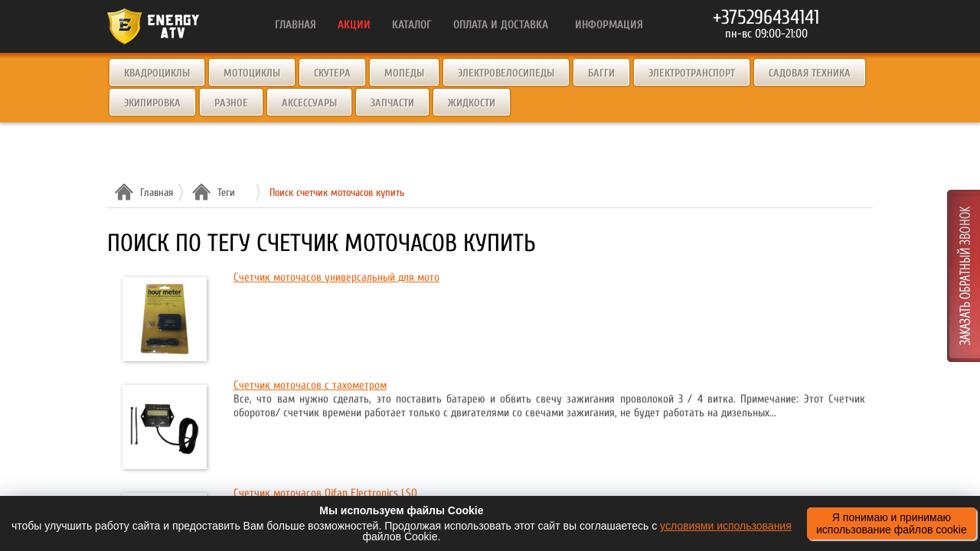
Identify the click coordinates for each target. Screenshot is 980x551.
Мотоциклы (252, 73)
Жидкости (472, 103)
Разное (231, 103)
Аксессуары (309, 103)
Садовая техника (810, 73)
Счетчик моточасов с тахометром (310, 385)
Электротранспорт (692, 73)
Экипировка (152, 103)
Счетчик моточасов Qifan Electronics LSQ (325, 493)
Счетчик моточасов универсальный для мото (336, 277)
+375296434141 (766, 18)
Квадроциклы (157, 73)
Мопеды (404, 73)
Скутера (332, 73)
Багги (601, 73)
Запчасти (392, 103)
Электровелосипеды (506, 73)
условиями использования (726, 526)
